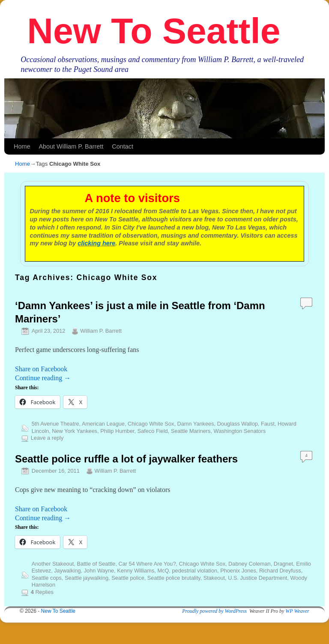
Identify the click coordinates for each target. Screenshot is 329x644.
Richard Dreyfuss (280, 571)
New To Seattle (154, 31)
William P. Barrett (101, 331)
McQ (163, 571)
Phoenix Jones (238, 571)
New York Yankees (75, 431)
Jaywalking (67, 571)
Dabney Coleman (250, 564)
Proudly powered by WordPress (214, 611)
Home (22, 146)
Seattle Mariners (191, 431)
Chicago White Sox (151, 424)
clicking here (96, 243)
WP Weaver (297, 611)
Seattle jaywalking (87, 578)
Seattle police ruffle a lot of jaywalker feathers (126, 459)
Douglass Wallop (238, 424)
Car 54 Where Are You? (147, 564)
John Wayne (99, 571)
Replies (42, 592)
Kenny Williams (136, 571)
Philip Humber (117, 431)
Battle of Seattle (96, 564)
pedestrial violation (194, 571)
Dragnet (283, 564)
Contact (123, 146)
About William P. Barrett (71, 146)
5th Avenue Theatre (55, 424)
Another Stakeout (53, 564)
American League (103, 424)
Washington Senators (240, 431)
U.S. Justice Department (257, 578)
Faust (268, 424)
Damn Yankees (196, 424)
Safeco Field (153, 431)
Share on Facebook (41, 369)
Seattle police (128, 578)
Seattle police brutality (174, 578)
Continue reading (43, 378)
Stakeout (214, 578)
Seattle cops (47, 578)
